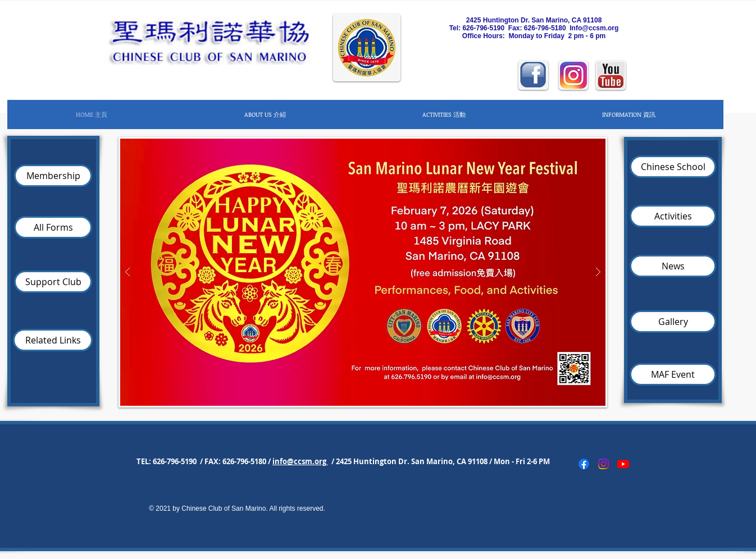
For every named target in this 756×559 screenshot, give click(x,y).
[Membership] (53, 176)
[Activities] (673, 216)
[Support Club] (53, 282)
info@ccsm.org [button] (300, 461)
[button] (265, 114)
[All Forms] (53, 227)
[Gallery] (673, 322)
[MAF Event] (673, 374)
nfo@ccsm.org (595, 28)
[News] (673, 266)
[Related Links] (53, 340)
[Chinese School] (673, 167)
